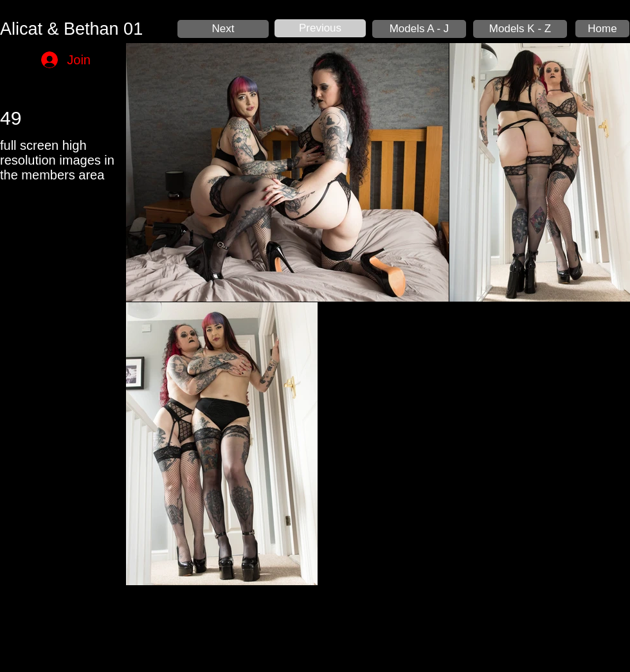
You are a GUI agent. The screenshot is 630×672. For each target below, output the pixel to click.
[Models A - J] (419, 29)
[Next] (223, 29)
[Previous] (320, 28)
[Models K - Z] (520, 29)
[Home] (602, 29)
